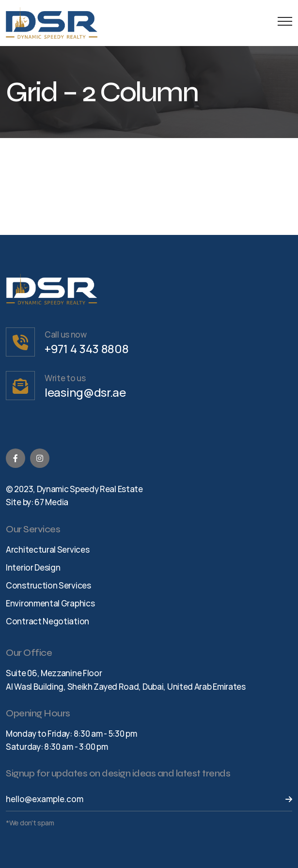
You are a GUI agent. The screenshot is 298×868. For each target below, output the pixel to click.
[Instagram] (40, 458)
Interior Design (33, 567)
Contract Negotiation (47, 621)
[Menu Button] (282, 23)
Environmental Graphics (50, 603)
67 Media (51, 502)
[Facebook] (16, 458)
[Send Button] (283, 799)
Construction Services (48, 585)
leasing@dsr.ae (85, 392)
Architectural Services (47, 550)
